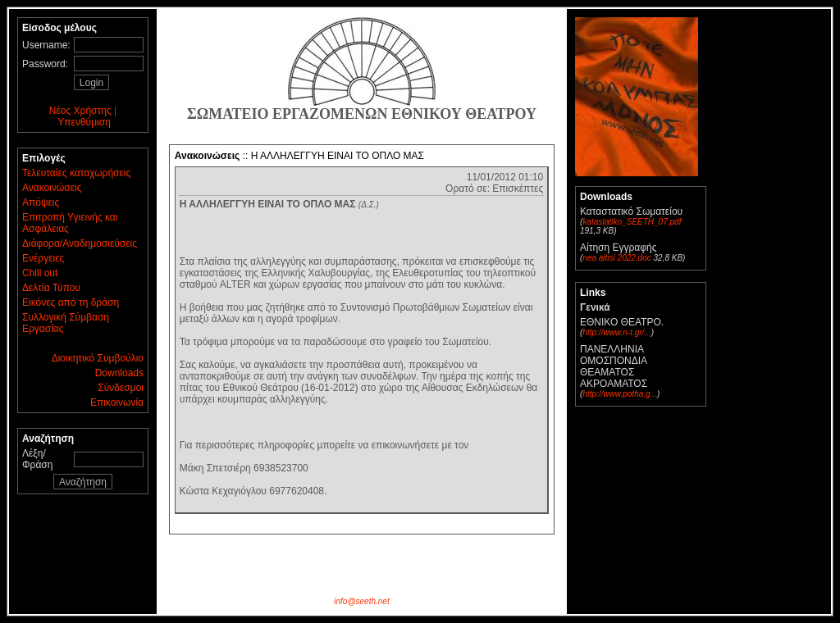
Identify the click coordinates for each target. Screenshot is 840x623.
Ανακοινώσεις (52, 188)
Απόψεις (41, 202)
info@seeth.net (361, 601)
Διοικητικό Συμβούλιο (98, 358)
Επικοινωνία (117, 402)
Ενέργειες (43, 258)
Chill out (40, 273)
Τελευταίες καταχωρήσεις (76, 173)
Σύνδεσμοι (121, 388)
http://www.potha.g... (620, 394)
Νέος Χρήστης (80, 111)
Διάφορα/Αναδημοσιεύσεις (80, 243)
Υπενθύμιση (84, 122)
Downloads (119, 373)
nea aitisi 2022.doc (616, 258)
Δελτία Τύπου (51, 288)
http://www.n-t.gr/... (616, 332)
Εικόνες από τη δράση (71, 302)
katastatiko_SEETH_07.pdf (632, 222)
